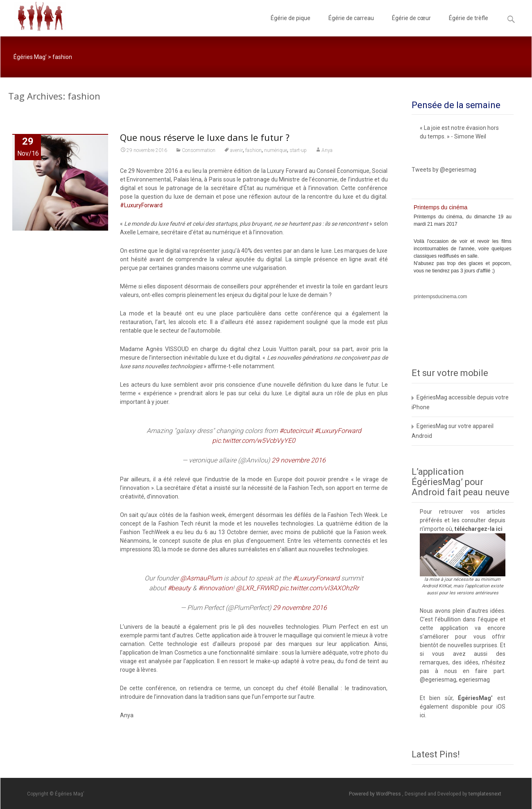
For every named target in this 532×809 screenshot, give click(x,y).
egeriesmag (474, 680)
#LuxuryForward (141, 205)
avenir (237, 150)
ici (499, 529)
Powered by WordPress (376, 794)
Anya (327, 150)
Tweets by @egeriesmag (444, 170)
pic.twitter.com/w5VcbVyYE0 (254, 441)
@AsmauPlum (201, 578)
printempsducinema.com (440, 297)
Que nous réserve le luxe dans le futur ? (205, 137)
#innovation (215, 588)
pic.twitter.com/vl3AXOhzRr (319, 588)
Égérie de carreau (351, 25)
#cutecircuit (296, 431)
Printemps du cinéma (441, 207)
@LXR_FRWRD (257, 588)
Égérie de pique (291, 25)
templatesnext (485, 794)
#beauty (179, 588)
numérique (276, 150)
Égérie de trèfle (469, 25)
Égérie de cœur (411, 25)
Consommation (199, 150)
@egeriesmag (438, 680)
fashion (254, 150)
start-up (298, 150)
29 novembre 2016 (299, 460)
